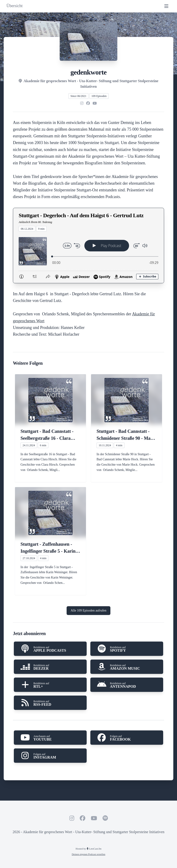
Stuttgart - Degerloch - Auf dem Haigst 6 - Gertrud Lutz (81, 215)
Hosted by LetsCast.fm (88, 849)
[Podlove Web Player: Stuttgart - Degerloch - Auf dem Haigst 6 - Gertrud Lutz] (88, 257)
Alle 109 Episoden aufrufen (88, 610)
